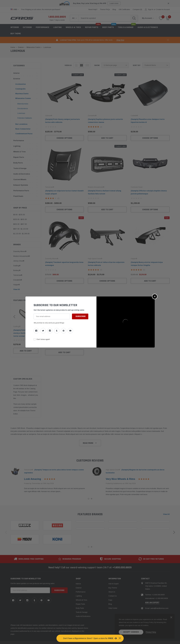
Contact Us (113, 582)
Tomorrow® (18, 275)
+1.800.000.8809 (122, 554)
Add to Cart (26, 348)
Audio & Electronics (22, 174)
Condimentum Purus (24, 134)
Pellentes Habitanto (25, 118)
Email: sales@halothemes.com (157, 595)
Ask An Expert (113, 570)
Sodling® (17, 266)
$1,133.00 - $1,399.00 (21, 234)
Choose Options (64, 138)
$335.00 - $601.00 (20, 219)
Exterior (27, 27)
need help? (93, 9)
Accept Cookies (131, 632)
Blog (110, 591)
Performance (19, 141)
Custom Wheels (20, 180)
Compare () (137, 9)
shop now (120, 40)
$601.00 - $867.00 (20, 224)
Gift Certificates (124, 9)
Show (97, 65)
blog (114, 9)
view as (68, 65)
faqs (110, 586)
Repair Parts (19, 157)
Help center (113, 595)
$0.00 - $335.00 (19, 215)
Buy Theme (16, 34)
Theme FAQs (105, 9)
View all (166, 514)
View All (17, 289)
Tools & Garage (20, 168)
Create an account (163, 9)
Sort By (137, 65)
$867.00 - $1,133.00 (21, 229)
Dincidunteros (23, 109)
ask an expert (152, 589)
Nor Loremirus (21, 124)
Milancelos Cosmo (23, 98)
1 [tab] (89, 499)
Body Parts (18, 163)
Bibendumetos (23, 104)
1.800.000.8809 (57, 17)
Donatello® (18, 280)
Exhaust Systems (21, 185)
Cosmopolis (20, 89)
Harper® (17, 285)
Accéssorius (21, 84)
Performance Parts (21, 191)
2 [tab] (92, 499)
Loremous (21, 113)
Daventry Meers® (20, 251)
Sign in (151, 9)
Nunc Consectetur (23, 129)
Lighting (57, 27)
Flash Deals (18, 196)
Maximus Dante (22, 94)
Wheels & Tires (73, 27)
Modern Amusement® (22, 256)
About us (112, 578)
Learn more (114, 3)
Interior (15, 27)
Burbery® (17, 270)
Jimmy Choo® (19, 261)
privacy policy (151, 632)
